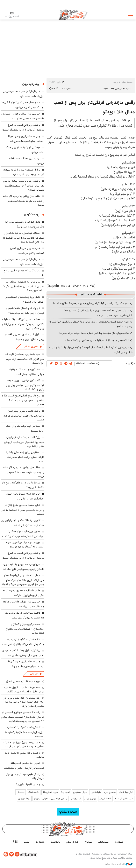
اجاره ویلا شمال (126, 792)
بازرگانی (34, 674)
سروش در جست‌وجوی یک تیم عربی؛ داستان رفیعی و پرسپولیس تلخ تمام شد (23, 567)
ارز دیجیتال (76, 799)
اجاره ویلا (65, 792)
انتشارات (40, 842)
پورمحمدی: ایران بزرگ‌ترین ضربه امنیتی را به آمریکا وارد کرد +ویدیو (25, 545)
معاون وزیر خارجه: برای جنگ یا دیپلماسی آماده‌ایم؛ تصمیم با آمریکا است (23, 534)
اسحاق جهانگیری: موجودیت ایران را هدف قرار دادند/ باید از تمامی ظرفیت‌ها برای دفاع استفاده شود (24, 237)
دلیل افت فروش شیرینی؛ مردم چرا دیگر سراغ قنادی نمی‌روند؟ (25, 224)
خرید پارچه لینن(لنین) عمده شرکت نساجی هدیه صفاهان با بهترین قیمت (24, 745)
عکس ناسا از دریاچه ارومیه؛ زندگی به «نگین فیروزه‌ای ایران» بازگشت (23, 593)
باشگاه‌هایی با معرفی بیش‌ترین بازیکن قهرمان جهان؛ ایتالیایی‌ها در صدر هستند (23, 415)
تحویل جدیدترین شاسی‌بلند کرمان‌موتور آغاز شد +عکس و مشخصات (24, 765)
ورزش (116, 82)
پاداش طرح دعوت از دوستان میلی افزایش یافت (25, 776)
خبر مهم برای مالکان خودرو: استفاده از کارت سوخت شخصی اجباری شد (23, 116)
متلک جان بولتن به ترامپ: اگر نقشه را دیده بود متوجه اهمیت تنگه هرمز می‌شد (24, 200)
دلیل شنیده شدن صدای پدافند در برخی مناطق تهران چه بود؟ (25, 337)
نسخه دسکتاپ (68, 812)
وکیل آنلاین (96, 792)
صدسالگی (104, 842)
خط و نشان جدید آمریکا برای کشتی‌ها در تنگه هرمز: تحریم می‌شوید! (23, 105)
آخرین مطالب (31, 347)
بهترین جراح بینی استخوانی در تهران (51, 799)
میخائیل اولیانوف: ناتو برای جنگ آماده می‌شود (25, 150)
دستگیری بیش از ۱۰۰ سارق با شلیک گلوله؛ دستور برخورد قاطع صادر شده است (24, 457)
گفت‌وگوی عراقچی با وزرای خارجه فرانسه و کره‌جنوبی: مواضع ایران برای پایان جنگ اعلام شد (25, 385)
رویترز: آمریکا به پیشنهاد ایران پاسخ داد (24, 273)
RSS (15, 842)
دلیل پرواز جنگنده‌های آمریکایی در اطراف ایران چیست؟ (25, 299)
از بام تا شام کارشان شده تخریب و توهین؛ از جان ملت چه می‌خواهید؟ (25, 311)
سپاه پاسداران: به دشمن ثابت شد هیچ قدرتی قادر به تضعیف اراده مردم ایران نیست (25, 358)
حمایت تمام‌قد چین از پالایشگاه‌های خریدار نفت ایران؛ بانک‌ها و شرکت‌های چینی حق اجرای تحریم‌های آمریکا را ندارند (23, 580)
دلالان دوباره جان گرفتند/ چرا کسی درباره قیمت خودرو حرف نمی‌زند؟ (94, 333)
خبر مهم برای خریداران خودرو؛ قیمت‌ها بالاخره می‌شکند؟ (27, 251)
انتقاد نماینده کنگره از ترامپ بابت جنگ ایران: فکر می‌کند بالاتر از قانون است (23, 642)
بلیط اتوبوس (24, 799)
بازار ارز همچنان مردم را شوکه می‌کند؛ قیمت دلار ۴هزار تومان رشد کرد (24, 172)
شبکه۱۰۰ (119, 842)
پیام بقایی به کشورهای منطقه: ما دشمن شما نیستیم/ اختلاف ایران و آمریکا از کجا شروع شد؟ (23, 286)
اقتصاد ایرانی (105, 799)
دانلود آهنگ (34, 792)
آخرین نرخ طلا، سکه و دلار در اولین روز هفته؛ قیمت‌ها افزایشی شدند (23, 523)
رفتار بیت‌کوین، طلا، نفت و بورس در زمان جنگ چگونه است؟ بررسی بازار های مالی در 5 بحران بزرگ (24, 702)
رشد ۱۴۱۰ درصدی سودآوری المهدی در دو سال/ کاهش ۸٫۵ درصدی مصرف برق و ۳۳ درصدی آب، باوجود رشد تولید (23, 717)
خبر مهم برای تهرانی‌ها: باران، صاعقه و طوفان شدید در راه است (23, 604)
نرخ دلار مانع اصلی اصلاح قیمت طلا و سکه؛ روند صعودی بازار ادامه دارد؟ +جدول (23, 400)
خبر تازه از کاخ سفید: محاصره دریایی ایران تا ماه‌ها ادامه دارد (23, 94)
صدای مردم (72, 842)
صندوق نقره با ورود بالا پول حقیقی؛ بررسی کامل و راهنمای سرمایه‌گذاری (24, 689)
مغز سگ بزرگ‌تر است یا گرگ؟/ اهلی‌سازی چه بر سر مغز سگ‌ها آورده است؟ (91, 303)
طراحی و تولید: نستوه (119, 864)
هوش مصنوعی (80, 792)
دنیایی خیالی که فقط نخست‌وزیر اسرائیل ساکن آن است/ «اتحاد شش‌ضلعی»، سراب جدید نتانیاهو (98, 313)
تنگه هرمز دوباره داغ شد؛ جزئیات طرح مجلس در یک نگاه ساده (97, 340)
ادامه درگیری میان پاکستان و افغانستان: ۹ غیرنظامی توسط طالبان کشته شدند (25, 629)
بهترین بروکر (90, 799)
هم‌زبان (88, 842)
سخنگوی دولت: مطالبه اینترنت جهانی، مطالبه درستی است (26, 372)
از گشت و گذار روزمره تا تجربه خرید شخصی (24, 755)
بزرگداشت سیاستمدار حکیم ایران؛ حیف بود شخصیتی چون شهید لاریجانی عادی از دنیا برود (24, 442)
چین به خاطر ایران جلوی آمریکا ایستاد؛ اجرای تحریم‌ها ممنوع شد (26, 139)
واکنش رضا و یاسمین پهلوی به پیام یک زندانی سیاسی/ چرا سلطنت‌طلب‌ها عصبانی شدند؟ (24, 185)
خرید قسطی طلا (50, 792)
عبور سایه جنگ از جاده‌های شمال (23, 681)
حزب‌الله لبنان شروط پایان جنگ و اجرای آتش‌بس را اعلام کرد (25, 496)
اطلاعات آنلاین (73, 15)
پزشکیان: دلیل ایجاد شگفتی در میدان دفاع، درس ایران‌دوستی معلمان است (23, 653)
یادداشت (55, 842)
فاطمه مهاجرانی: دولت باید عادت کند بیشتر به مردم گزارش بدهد (25, 615)
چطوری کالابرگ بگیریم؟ (28, 784)
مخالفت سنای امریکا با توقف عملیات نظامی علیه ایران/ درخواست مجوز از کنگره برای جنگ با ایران (23, 324)
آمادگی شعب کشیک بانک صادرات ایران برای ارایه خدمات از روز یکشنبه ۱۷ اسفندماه (25, 732)
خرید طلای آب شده (124, 799)
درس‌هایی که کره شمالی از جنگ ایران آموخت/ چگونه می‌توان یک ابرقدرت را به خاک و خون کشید (91, 350)
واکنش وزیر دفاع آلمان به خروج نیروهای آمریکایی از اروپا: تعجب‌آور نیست (23, 127)
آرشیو (27, 842)
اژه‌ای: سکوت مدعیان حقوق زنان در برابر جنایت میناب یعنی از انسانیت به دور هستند (23, 510)
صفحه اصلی (127, 82)
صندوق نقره (110, 792)
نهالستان (21, 792)
